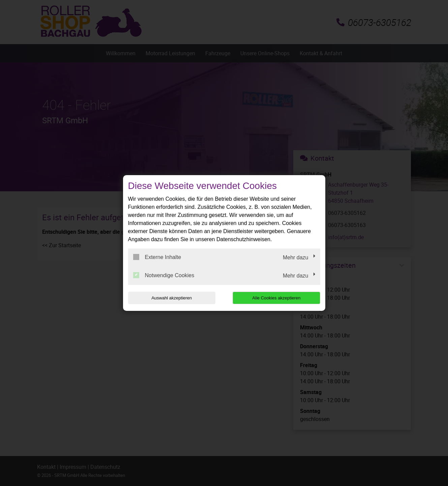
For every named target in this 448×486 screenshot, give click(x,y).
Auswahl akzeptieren (171, 298)
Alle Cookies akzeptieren (277, 298)
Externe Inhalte (157, 257)
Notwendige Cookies (164, 275)
